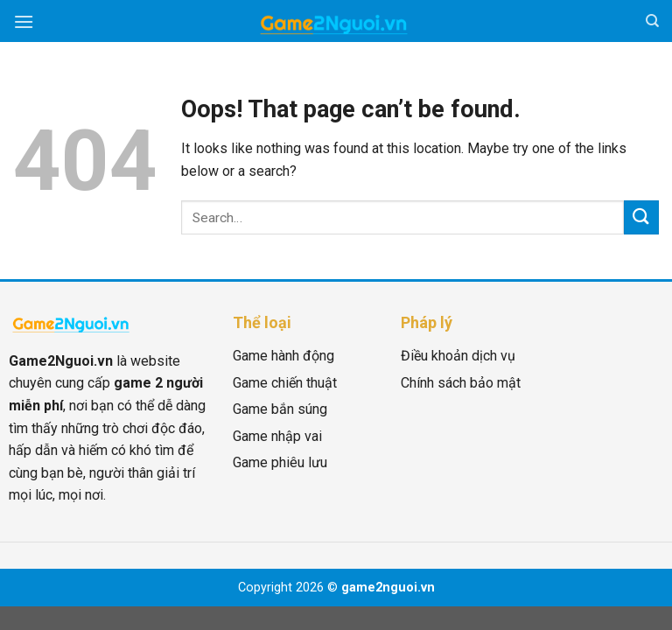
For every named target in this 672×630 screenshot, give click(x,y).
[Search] (652, 21)
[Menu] (24, 21)
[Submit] (641, 217)
